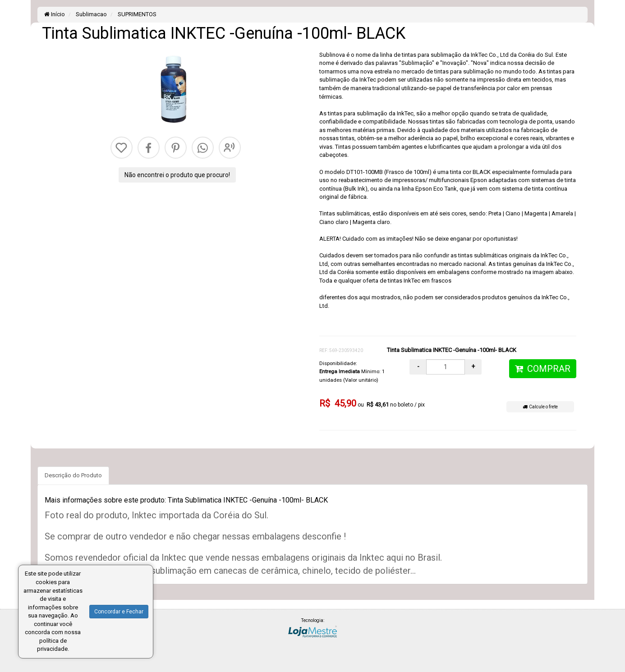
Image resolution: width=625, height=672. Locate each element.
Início (55, 14)
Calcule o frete (540, 407)
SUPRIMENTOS (136, 14)
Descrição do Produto (73, 475)
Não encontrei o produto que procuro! (177, 175)
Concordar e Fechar (119, 612)
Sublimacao (91, 14)
